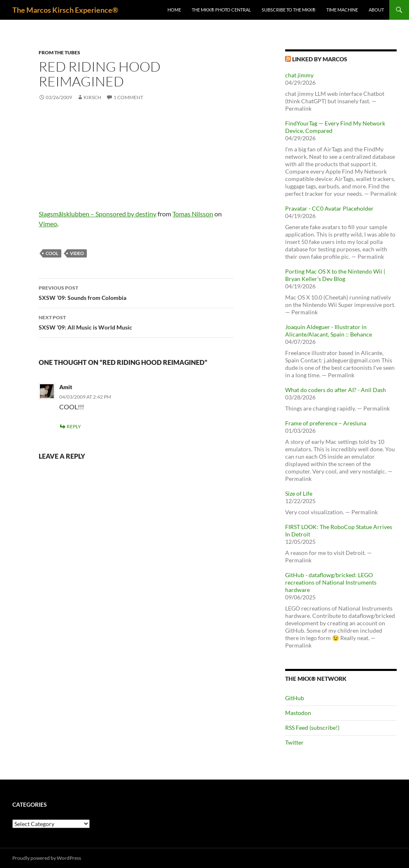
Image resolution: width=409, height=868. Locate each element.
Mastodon (298, 713)
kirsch (92, 97)
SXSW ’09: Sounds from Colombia (136, 292)
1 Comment (128, 97)
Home (174, 10)
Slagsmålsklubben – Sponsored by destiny (98, 214)
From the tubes (59, 52)
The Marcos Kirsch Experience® (65, 10)
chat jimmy (299, 75)
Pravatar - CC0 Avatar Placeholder (329, 208)
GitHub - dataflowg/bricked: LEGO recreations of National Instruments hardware (331, 582)
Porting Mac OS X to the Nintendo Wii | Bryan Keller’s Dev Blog (335, 275)
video (77, 253)
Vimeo (48, 224)
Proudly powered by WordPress (47, 858)
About (376, 10)
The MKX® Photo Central (221, 10)
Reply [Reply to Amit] (74, 426)
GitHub (295, 698)
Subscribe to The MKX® (289, 10)
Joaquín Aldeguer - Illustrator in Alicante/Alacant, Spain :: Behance (329, 331)
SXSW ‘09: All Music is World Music (136, 322)
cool (52, 253)
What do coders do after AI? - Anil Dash (336, 390)
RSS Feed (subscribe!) (312, 728)
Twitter (294, 742)
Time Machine (342, 10)
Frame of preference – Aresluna (326, 423)
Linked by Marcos (320, 59)
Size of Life (299, 493)
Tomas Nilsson (193, 214)
